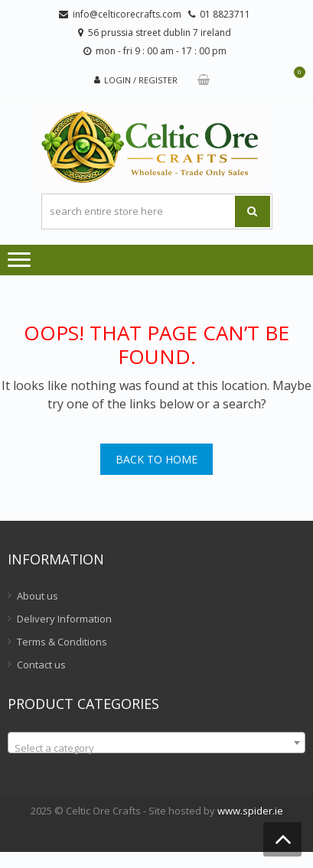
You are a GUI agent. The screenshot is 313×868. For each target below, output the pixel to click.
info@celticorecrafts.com (127, 14)
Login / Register (141, 80)
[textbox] (156, 748)
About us (37, 596)
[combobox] (156, 743)
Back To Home (156, 459)
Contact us (41, 665)
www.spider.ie (250, 811)
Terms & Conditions (62, 642)
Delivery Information (64, 619)
